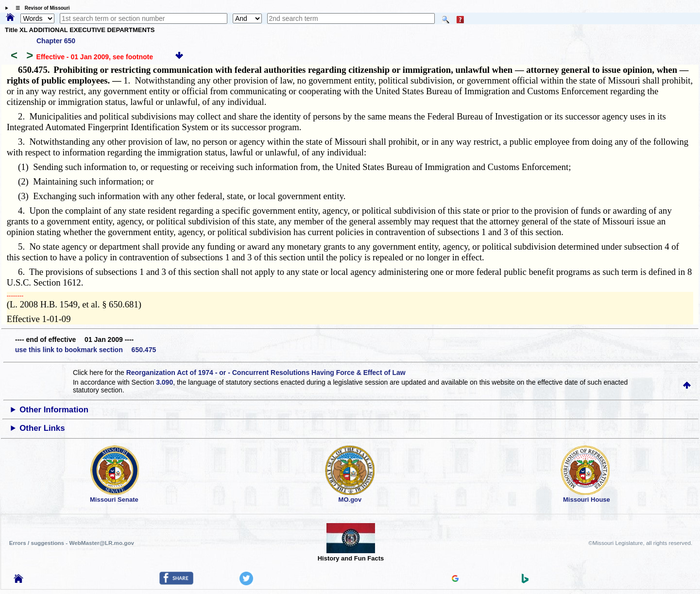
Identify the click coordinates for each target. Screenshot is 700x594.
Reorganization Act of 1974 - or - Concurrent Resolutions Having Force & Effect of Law (266, 373)
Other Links (42, 428)
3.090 (164, 382)
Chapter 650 (56, 41)
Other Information (54, 410)
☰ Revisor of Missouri (40, 8)
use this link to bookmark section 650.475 (85, 350)
